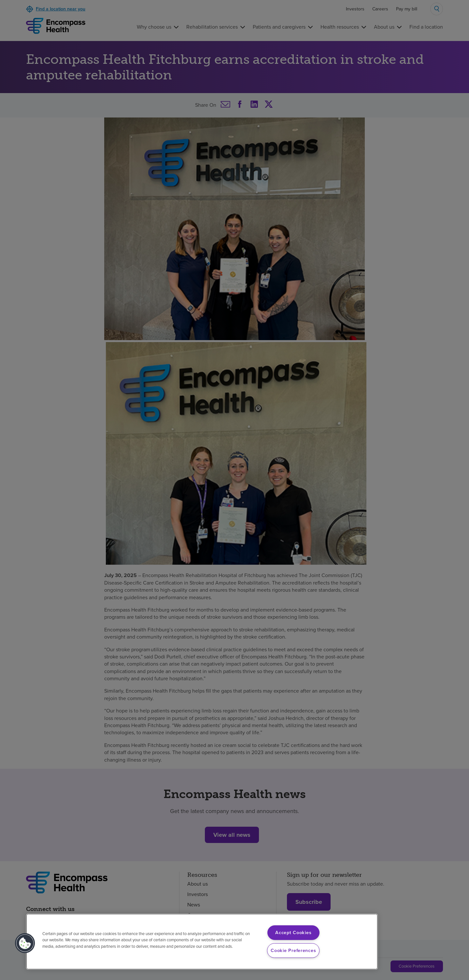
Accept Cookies (293, 932)
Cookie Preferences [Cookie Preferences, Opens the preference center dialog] (293, 950)
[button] (25, 943)
